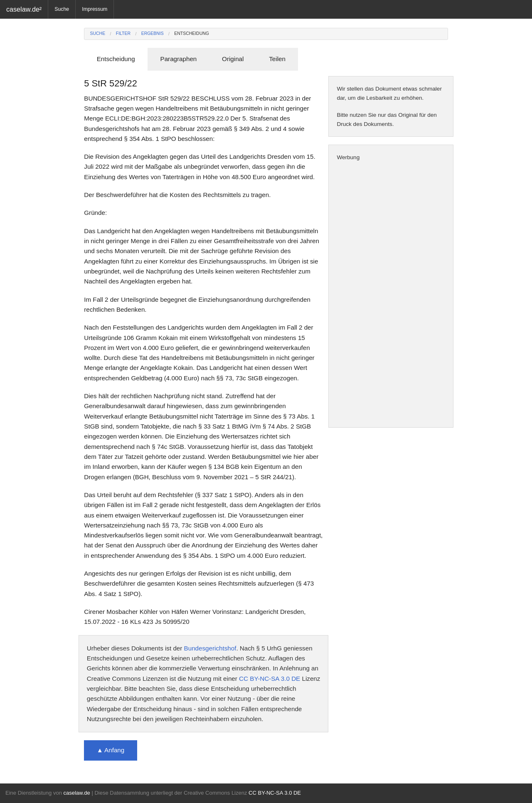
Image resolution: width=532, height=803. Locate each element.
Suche (62, 9)
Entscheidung (192, 33)
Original (233, 59)
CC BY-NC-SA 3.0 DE (270, 679)
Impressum (95, 9)
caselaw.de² (24, 9)
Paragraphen (179, 59)
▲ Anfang (111, 750)
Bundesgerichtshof (210, 648)
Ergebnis (153, 33)
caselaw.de (76, 793)
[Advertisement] (391, 295)
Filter (123, 33)
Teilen (277, 59)
